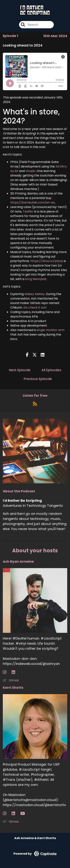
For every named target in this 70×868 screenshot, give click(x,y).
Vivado (30, 171)
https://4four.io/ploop (47, 261)
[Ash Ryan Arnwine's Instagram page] (7, 672)
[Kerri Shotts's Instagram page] (7, 814)
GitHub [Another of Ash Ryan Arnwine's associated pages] (11, 680)
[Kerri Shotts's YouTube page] (25, 814)
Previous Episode (38, 379)
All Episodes (51, 370)
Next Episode (20, 370)
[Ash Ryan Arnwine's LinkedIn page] (16, 672)
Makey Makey (35, 294)
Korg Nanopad (36, 279)
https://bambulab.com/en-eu (33, 202)
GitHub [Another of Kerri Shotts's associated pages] (11, 822)
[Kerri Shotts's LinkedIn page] (16, 814)
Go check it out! (35, 307)
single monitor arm (50, 330)
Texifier (28, 211)
